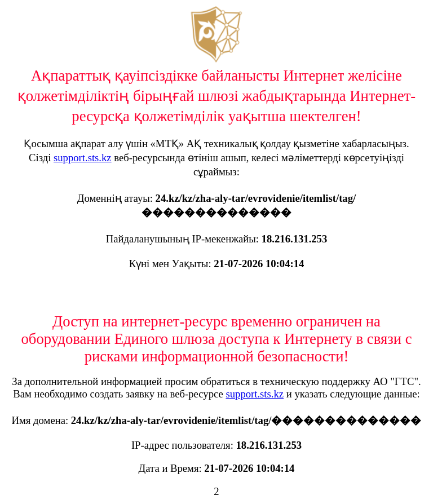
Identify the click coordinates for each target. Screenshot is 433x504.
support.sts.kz (83, 158)
